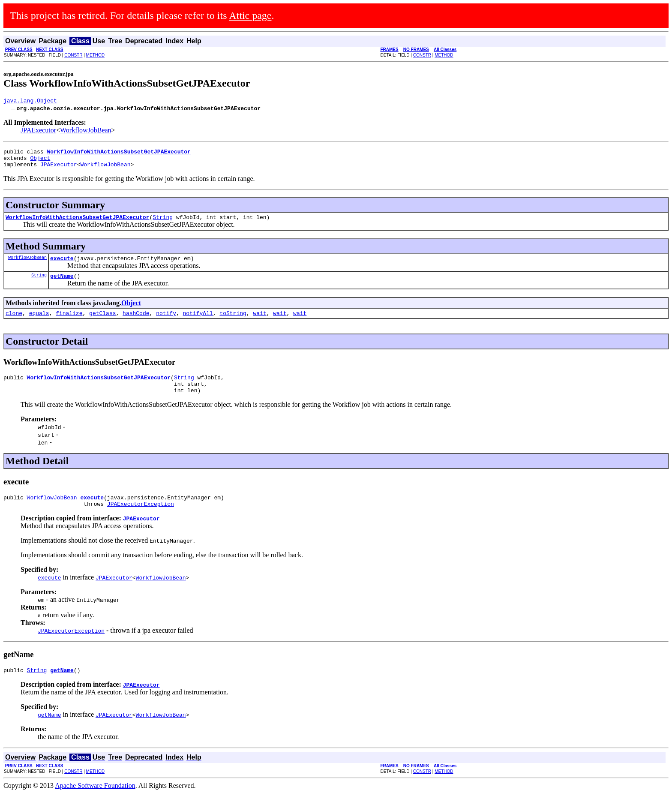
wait (259, 323)
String (163, 223)
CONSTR (73, 55)
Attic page (250, 15)
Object (40, 162)
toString (233, 323)
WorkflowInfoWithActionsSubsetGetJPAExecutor (77, 223)
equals (39, 323)
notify (166, 323)
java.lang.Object (30, 102)
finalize (69, 323)
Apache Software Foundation (95, 803)
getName (62, 285)
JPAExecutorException (141, 520)
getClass (102, 323)
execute (62, 266)
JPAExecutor (38, 131)
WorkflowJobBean (86, 131)
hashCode (136, 323)
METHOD (95, 55)
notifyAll (198, 323)
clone (14, 323)
